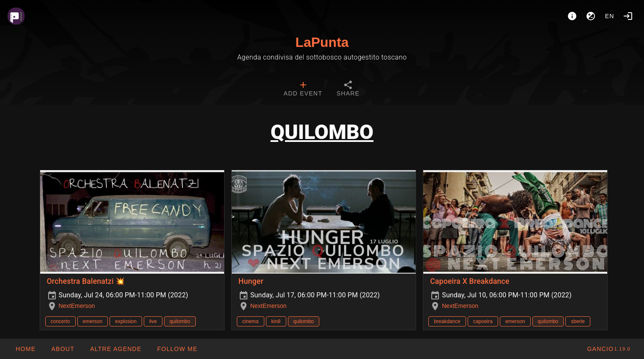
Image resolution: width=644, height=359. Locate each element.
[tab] (303, 90)
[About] (572, 16)
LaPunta (322, 42)
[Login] (628, 16)
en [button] (610, 16)
